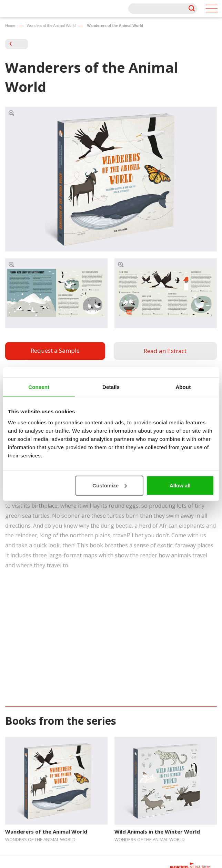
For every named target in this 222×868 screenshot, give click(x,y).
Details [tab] (111, 387)
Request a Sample (55, 350)
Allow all (180, 485)
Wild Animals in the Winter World (157, 831)
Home (10, 25)
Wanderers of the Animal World (46, 831)
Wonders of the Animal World (51, 25)
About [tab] (183, 387)
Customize (110, 485)
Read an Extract (165, 351)
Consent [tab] (39, 387)
